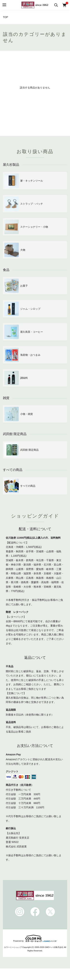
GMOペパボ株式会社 (54, 947)
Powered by (35, 938)
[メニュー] (4, 5)
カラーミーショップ (13, 947)
